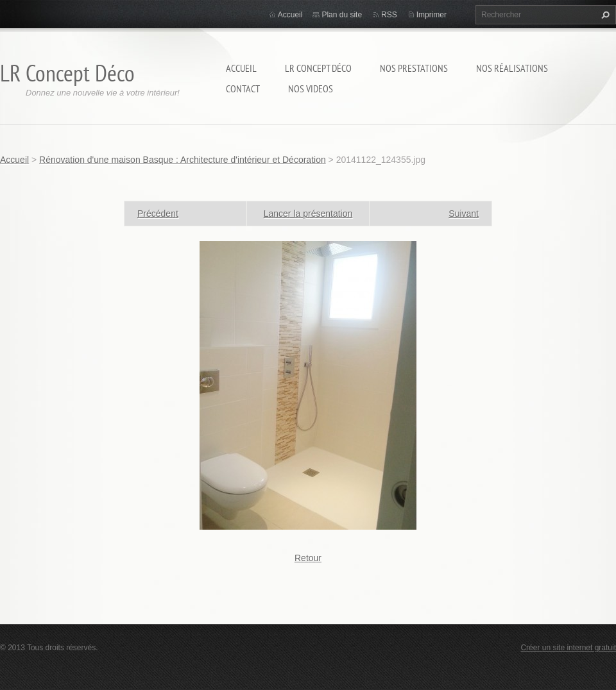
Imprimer (432, 15)
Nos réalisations (512, 68)
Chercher (604, 15)
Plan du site (342, 15)
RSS (389, 15)
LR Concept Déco (318, 68)
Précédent (158, 214)
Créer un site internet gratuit (568, 648)
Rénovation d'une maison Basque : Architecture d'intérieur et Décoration (183, 160)
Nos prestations (414, 68)
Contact (243, 88)
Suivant (464, 214)
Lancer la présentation (308, 214)
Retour (308, 558)
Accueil (241, 68)
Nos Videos (311, 88)
